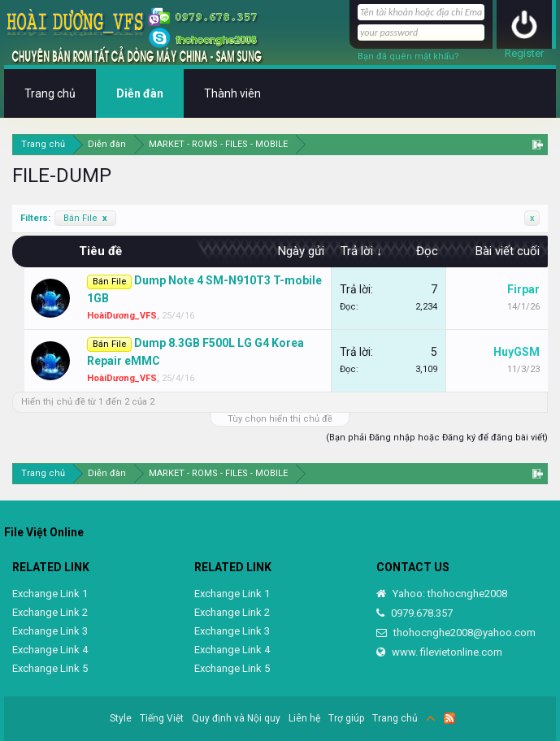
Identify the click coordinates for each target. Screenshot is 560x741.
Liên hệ (304, 718)
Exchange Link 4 (50, 650)
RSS (449, 718)
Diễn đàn (140, 93)
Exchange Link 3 (50, 631)
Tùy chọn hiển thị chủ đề (280, 419)
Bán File (85, 218)
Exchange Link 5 (50, 668)
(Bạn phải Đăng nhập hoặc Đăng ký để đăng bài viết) (437, 438)
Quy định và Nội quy (236, 718)
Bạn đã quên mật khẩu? (408, 56)
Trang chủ (50, 93)
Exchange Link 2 (50, 612)
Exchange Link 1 (50, 594)
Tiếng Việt (162, 718)
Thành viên (232, 93)
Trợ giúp (346, 718)
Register (524, 53)
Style (121, 718)
